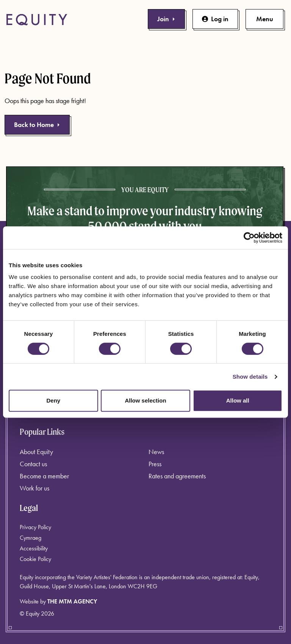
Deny (53, 400)
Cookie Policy (35, 559)
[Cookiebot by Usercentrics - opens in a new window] (249, 238)
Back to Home (37, 125)
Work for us (34, 488)
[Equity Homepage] (37, 20)
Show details (250, 377)
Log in (215, 19)
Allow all (238, 400)
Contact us (33, 464)
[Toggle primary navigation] (264, 19)
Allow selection (145, 400)
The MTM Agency (72, 601)
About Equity (36, 452)
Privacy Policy (35, 527)
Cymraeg (31, 538)
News (156, 452)
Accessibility (34, 548)
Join (166, 19)
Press (155, 464)
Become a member (44, 476)
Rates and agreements (177, 476)
